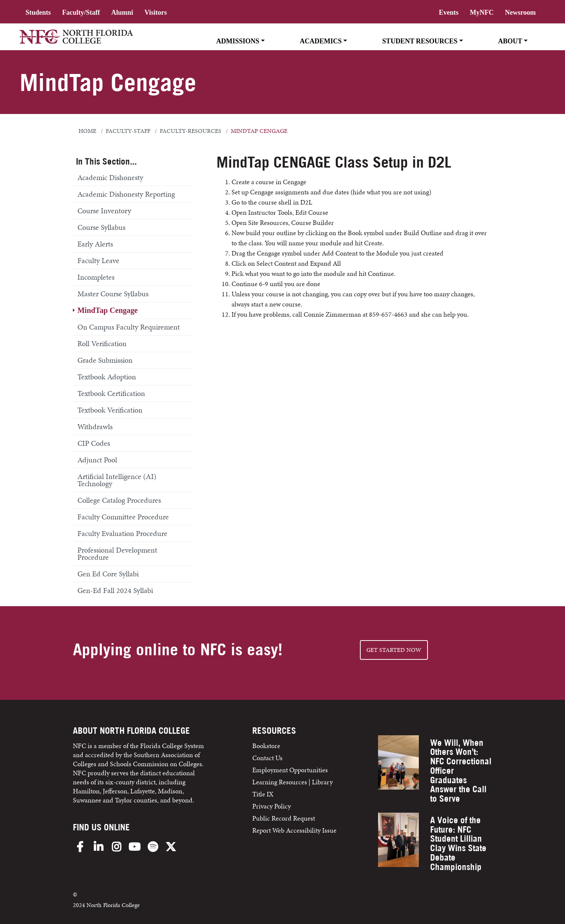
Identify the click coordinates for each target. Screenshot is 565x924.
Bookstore (267, 746)
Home (87, 131)
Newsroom (520, 12)
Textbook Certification (111, 393)
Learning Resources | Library (293, 782)
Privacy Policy (272, 806)
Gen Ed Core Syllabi (108, 574)
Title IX (263, 794)
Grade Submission (105, 360)
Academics (321, 41)
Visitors (155, 12)
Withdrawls (95, 427)
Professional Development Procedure (117, 554)
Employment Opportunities (290, 770)
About (510, 41)
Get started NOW (394, 650)
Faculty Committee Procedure (123, 517)
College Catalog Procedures (119, 500)
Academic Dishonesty (110, 177)
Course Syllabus (101, 227)
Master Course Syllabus (113, 294)
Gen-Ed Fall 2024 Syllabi (115, 590)
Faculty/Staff (81, 12)
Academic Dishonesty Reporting (126, 194)
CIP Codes (94, 443)
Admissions (238, 41)
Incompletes (96, 277)
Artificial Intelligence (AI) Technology (117, 480)
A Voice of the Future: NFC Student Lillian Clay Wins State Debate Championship (458, 843)
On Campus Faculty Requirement (129, 327)
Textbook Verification (110, 410)
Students (38, 12)
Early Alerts (95, 244)
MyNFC (482, 12)
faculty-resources (191, 131)
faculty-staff (128, 131)
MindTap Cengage (108, 310)
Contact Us (267, 758)
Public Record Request (284, 818)
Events (449, 12)
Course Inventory (104, 211)
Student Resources (420, 41)
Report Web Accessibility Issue (294, 830)
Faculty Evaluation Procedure (122, 533)
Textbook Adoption (107, 377)
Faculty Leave (98, 260)
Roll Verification (102, 343)
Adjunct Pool (97, 460)
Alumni (122, 12)
